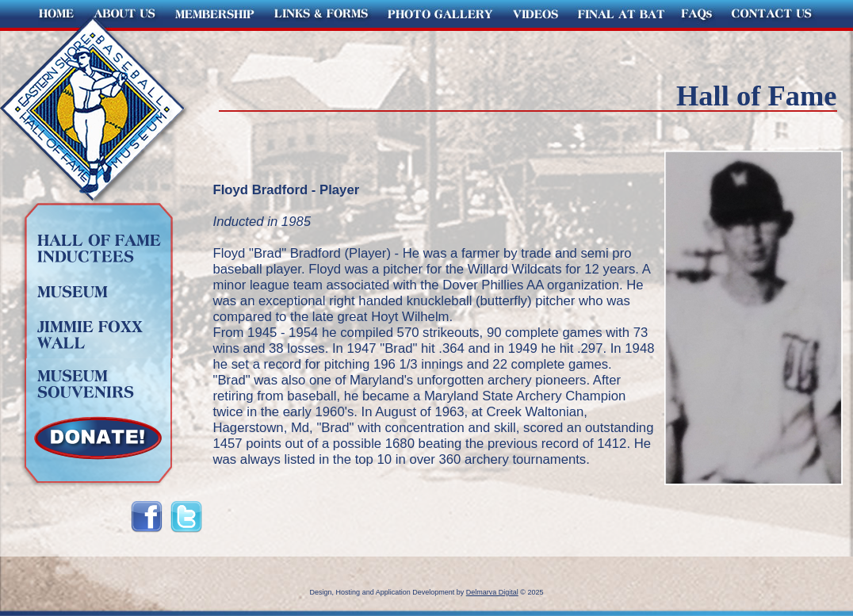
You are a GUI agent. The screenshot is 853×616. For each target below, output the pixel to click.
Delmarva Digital (492, 592)
